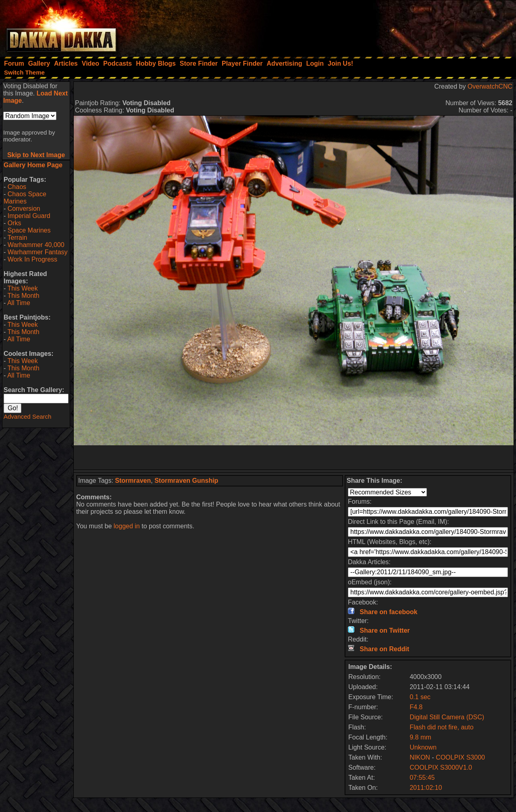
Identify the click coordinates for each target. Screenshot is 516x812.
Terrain (17, 238)
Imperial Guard (29, 216)
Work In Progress (32, 259)
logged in (127, 526)
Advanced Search (27, 416)
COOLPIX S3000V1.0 (441, 767)
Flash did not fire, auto (441, 727)
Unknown (423, 747)
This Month (23, 296)
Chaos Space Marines (25, 198)
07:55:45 (422, 778)
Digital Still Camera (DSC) (447, 717)
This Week (22, 288)
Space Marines (29, 230)
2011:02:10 (426, 788)
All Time (19, 303)
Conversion (24, 209)
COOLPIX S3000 (460, 757)
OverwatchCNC (490, 86)
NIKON (420, 757)
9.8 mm (420, 737)
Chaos (17, 187)
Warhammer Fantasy (38, 252)
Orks (15, 223)
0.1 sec (420, 697)
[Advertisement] (408, 26)
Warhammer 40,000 (36, 245)
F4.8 (416, 707)
